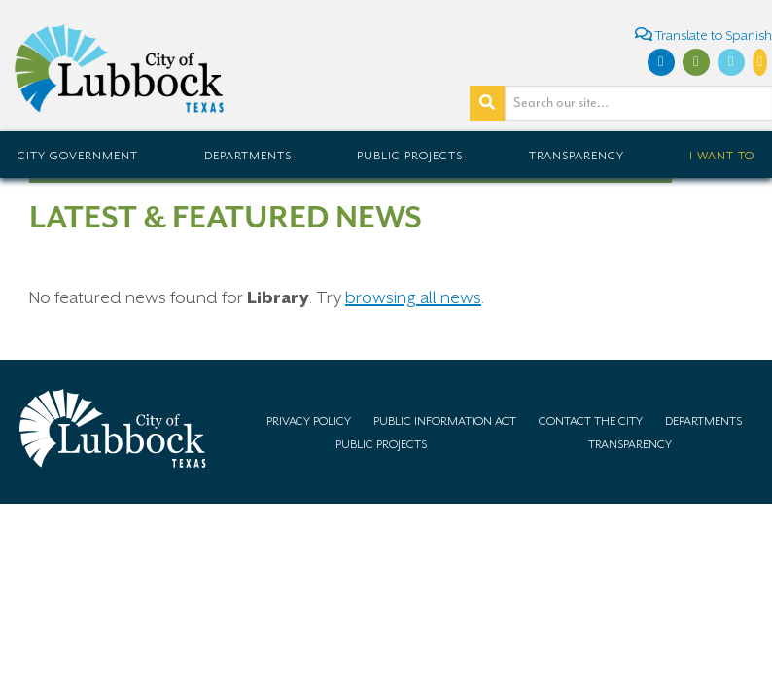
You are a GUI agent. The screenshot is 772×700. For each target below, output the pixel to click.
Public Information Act (445, 421)
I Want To (722, 156)
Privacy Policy (309, 421)
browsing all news (413, 297)
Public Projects (410, 156)
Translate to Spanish (703, 35)
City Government (78, 156)
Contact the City (591, 421)
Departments (248, 156)
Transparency (577, 156)
